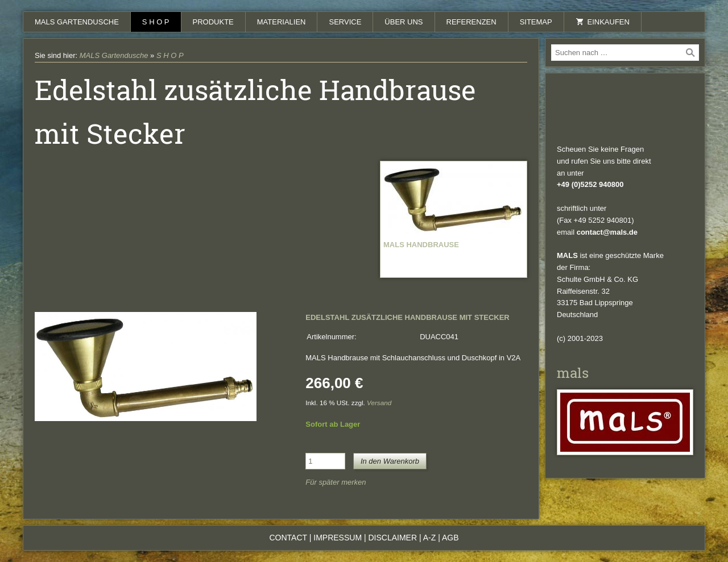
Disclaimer (392, 538)
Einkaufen (603, 22)
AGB (450, 538)
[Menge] (325, 461)
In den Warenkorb (390, 461)
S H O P (156, 22)
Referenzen (471, 22)
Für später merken (336, 482)
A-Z (430, 538)
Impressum (338, 538)
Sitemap (536, 22)
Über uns (404, 22)
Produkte (213, 22)
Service (345, 22)
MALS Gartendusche (77, 22)
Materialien (282, 22)
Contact (288, 538)
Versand (379, 403)
